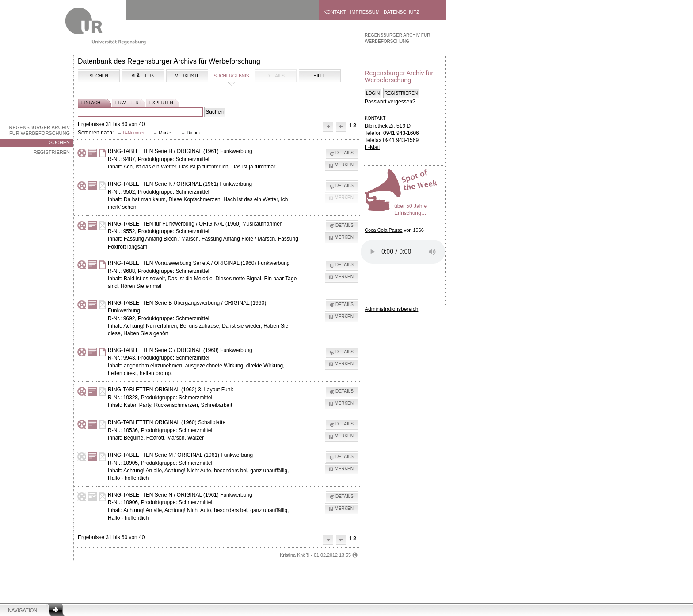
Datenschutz (402, 12)
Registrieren (51, 152)
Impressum (365, 12)
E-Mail (372, 147)
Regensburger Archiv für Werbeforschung (39, 130)
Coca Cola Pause (384, 230)
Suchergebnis (231, 76)
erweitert (128, 103)
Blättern (143, 76)
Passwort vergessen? (390, 102)
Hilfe (320, 76)
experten (161, 103)
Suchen (60, 142)
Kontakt (335, 12)
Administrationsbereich (391, 309)
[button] (328, 126)
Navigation (23, 610)
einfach (91, 103)
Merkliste (187, 76)
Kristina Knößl (295, 555)
